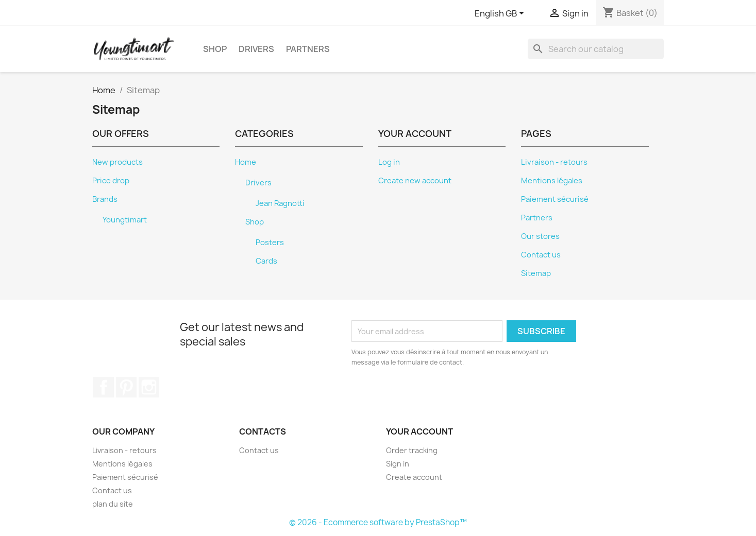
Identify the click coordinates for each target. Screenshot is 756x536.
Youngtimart (125, 220)
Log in (389, 162)
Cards (266, 261)
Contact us (541, 255)
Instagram (149, 387)
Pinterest (126, 387)
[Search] (596, 49)
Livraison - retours (554, 162)
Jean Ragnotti (280, 203)
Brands (105, 199)
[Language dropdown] (501, 14)
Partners (308, 49)
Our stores (540, 236)
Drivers (256, 49)
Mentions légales (552, 181)
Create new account (415, 181)
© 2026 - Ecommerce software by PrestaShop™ (378, 522)
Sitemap (536, 273)
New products (117, 162)
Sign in (398, 464)
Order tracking (412, 450)
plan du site (113, 504)
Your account (419, 431)
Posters (270, 243)
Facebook (104, 387)
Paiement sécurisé (555, 199)
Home (246, 162)
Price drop (111, 181)
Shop (215, 49)
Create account (414, 477)
